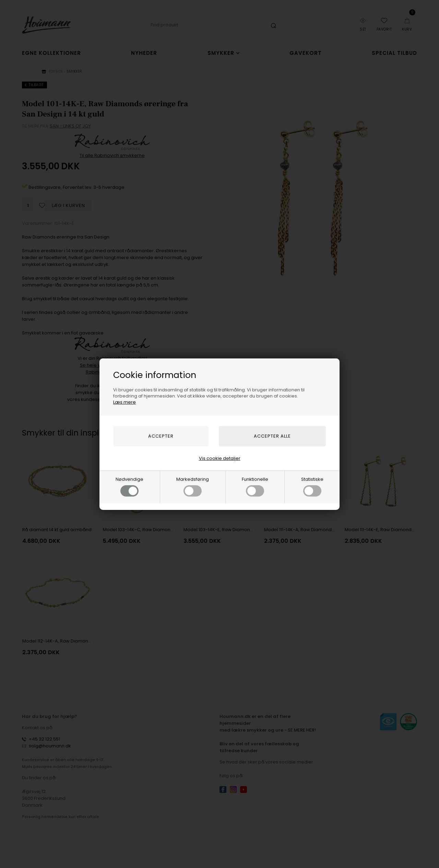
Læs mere (124, 402)
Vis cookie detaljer (220, 458)
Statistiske (312, 486)
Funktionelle (255, 486)
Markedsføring (193, 486)
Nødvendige (129, 486)
